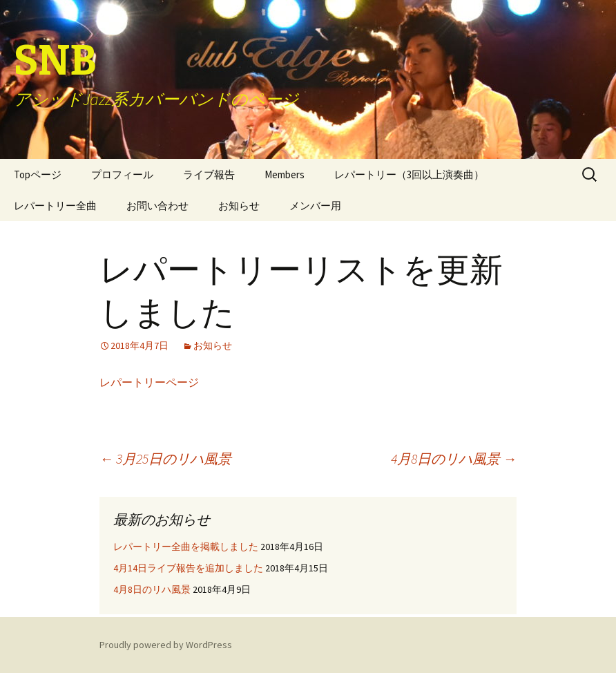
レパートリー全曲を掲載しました (186, 547)
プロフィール (122, 174)
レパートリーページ (149, 382)
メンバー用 (315, 206)
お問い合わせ (157, 206)
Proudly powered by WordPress (166, 645)
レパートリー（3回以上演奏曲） (409, 174)
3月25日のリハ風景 (165, 458)
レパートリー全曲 (55, 206)
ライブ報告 (209, 174)
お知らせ (239, 206)
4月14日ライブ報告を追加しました (188, 568)
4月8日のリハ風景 (454, 458)
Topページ (38, 174)
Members (285, 174)
